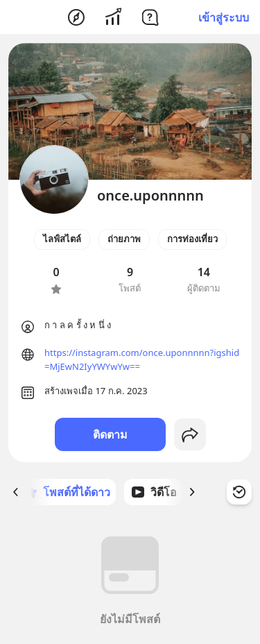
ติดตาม (110, 434)
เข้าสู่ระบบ (224, 17)
